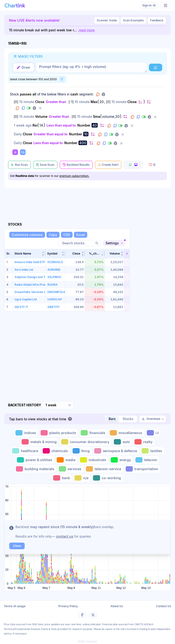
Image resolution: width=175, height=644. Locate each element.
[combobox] (58, 405)
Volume (41, 116)
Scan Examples (134, 20)
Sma (97, 116)
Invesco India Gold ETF (30, 262)
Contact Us (164, 606)
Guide (107, 20)
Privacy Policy (68, 606)
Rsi (35, 125)
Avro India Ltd (24, 270)
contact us (65, 536)
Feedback (157, 20)
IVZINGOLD (55, 262)
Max (94, 102)
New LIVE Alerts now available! (34, 20)
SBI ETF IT (21, 307)
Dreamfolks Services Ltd (31, 292)
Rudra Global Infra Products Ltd (36, 284)
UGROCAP (55, 299)
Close (40, 102)
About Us (117, 606)
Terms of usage (15, 606)
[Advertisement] (152, 318)
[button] (156, 67)
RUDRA (53, 284)
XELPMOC (55, 277)
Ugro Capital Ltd (25, 299)
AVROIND (54, 270)
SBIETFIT (54, 307)
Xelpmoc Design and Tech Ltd (35, 277)
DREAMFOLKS (57, 292)
